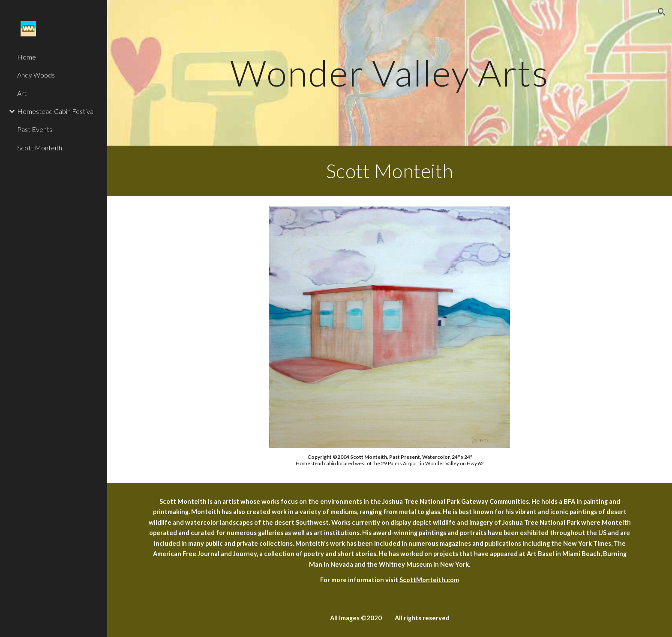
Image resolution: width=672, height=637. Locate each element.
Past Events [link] (35, 129)
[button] (662, 12)
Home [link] (27, 57)
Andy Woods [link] (36, 75)
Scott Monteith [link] (40, 148)
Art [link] (22, 93)
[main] (390, 73)
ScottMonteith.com (429, 580)
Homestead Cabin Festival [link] (56, 111)
